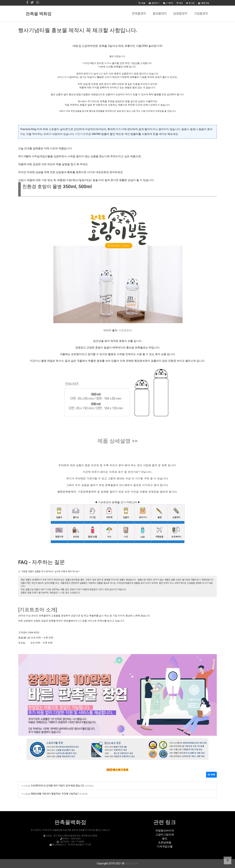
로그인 (190, 3)
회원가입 (204, 3)
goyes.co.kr (132, 863)
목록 (211, 775)
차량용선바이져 (165, 831)
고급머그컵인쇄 (165, 835)
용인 (165, 838)
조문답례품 (165, 842)
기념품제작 (201, 14)
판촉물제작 (139, 14)
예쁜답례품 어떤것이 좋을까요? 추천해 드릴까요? (55, 794)
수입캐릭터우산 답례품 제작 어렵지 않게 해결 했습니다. (58, 785)
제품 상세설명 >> (117, 441)
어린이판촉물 (83, 134)
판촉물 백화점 (39, 14)
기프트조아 (125, 330)
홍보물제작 (160, 14)
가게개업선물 (165, 846)
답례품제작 (180, 14)
